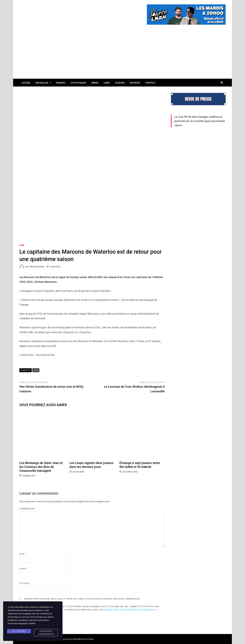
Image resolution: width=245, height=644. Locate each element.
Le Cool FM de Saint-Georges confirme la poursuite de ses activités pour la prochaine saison (200, 121)
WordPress (80, 639)
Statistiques (78, 83)
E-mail (24, 569)
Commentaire (28, 509)
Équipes (61, 83)
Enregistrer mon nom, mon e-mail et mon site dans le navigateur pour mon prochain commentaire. (82, 599)
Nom (23, 554)
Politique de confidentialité (46, 633)
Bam (91, 639)
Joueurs (120, 83)
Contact (150, 83)
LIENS (107, 83)
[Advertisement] (122, 55)
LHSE (22, 245)
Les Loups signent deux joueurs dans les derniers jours (91, 465)
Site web (24, 583)
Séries (95, 83)
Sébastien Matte (37, 266)
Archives (135, 83)
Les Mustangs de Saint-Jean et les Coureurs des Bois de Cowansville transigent (41, 467)
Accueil (26, 83)
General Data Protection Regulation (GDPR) (129, 610)
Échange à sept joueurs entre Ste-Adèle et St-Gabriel (140, 465)
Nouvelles (42, 83)
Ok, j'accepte (19, 631)
